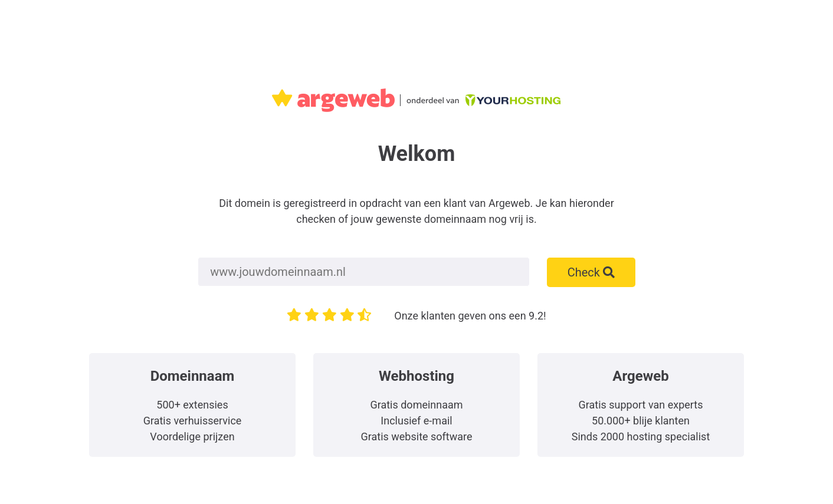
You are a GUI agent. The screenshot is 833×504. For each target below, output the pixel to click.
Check (591, 272)
